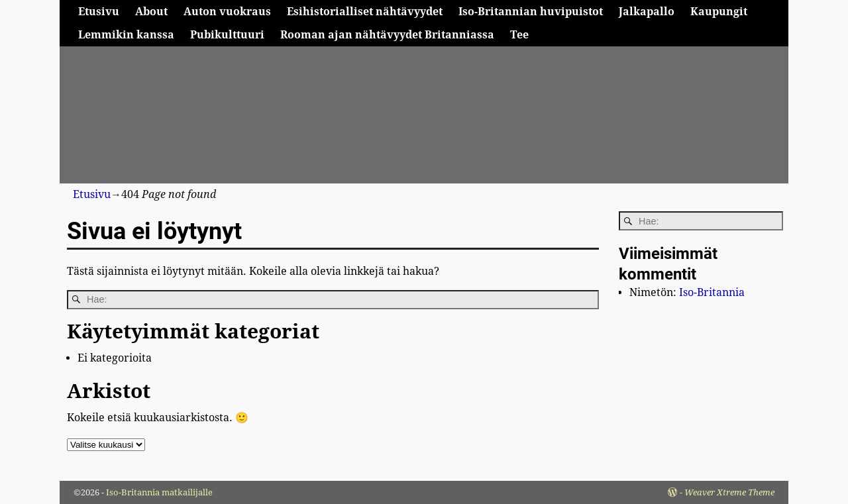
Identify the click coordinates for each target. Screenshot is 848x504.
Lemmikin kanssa (126, 35)
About (151, 12)
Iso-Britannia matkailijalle (159, 492)
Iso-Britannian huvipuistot (531, 12)
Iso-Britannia (712, 292)
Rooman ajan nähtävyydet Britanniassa (387, 35)
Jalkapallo (647, 12)
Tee (519, 35)
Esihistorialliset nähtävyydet (365, 12)
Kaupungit (719, 12)
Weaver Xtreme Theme (729, 492)
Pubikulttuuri (227, 35)
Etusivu (99, 12)
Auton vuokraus (227, 12)
